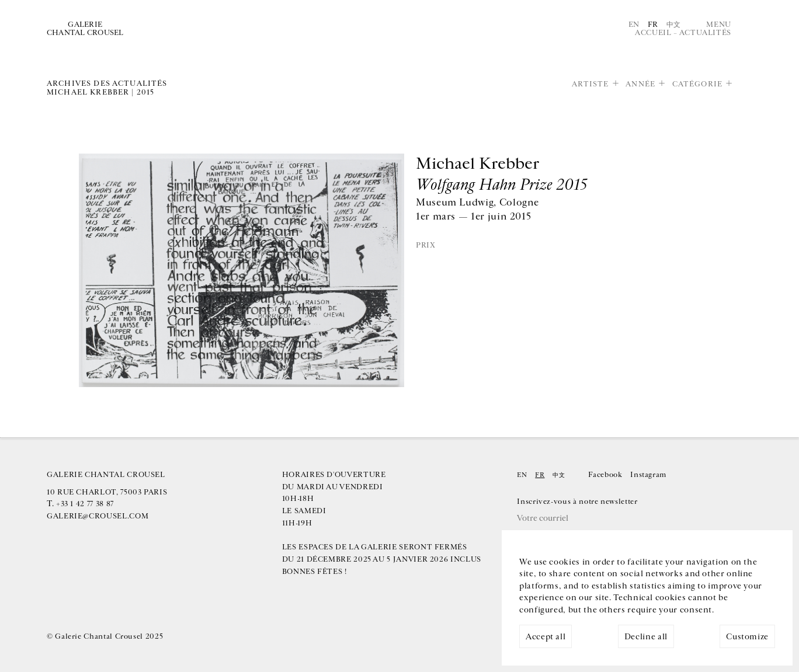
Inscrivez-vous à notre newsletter (577, 502)
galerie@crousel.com (98, 516)
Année (640, 84)
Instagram (648, 475)
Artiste (590, 84)
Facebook (605, 475)
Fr (653, 25)
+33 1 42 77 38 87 (85, 504)
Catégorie (697, 84)
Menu (719, 25)
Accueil (653, 33)
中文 (674, 25)
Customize (747, 637)
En (634, 25)
